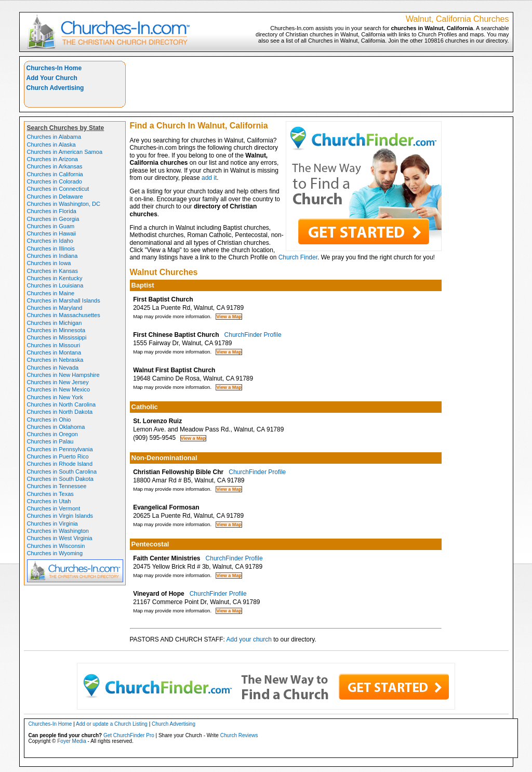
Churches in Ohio (49, 420)
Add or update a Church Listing (112, 724)
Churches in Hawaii (52, 233)
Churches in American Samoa (65, 152)
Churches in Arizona (52, 159)
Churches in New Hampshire (63, 375)
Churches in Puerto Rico (58, 456)
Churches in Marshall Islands (64, 300)
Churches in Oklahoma (56, 427)
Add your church (249, 639)
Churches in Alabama (54, 137)
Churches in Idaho (50, 241)
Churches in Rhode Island (60, 464)
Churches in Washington (58, 531)
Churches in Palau (50, 441)
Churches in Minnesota (56, 330)
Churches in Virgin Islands (60, 516)
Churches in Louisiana (55, 285)
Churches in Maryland (55, 308)
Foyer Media (72, 741)
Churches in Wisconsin (56, 546)
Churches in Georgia (53, 219)
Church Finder (298, 257)
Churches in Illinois (51, 248)
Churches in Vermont (54, 508)
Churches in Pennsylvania (60, 449)
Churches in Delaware (55, 197)
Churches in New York (55, 397)
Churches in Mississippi (57, 337)
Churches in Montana (54, 352)
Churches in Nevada (53, 368)
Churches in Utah (49, 501)
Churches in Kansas (52, 271)
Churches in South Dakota (60, 479)
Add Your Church (52, 78)
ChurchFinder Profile (253, 335)
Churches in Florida (52, 211)
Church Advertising (55, 88)
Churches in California (55, 174)
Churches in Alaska (51, 145)
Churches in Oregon (52, 434)
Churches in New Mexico (59, 389)
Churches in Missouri (54, 345)
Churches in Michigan (55, 323)
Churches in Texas (50, 494)
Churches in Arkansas (55, 166)
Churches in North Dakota (60, 412)
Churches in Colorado (55, 181)
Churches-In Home (54, 68)
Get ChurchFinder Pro (129, 735)
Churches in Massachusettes (64, 315)
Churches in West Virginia (60, 538)
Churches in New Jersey (58, 382)
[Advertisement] (320, 84)
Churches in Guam (51, 226)
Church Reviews (239, 735)
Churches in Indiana (52, 256)
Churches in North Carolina (62, 404)
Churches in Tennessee (57, 486)
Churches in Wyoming (55, 553)
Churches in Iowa (49, 263)
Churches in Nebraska (55, 360)
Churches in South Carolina (62, 472)
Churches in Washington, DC (64, 204)
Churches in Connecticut (58, 189)
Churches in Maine (51, 293)
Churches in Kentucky (55, 278)
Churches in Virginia (52, 524)
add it (209, 178)
